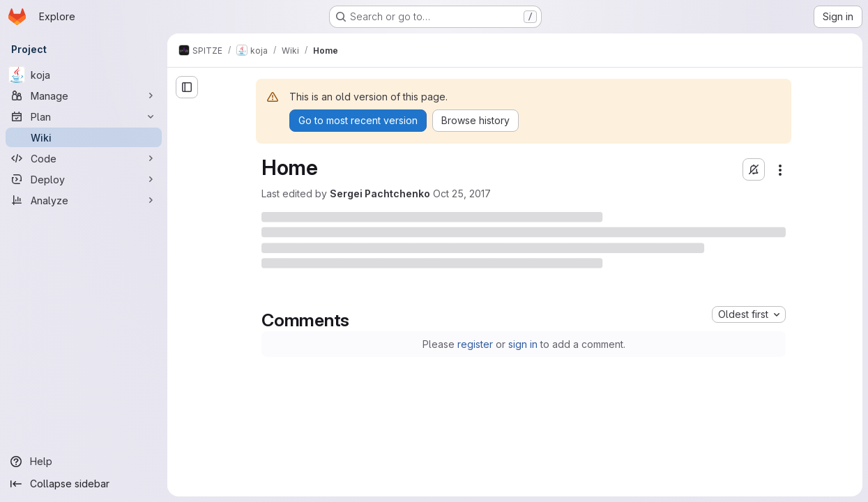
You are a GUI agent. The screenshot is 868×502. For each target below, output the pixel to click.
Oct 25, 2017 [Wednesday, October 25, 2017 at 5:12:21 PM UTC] (462, 193)
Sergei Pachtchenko (380, 193)
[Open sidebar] (187, 87)
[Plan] (84, 116)
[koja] (84, 75)
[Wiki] (84, 137)
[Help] (84, 462)
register (475, 344)
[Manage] (84, 96)
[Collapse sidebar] (84, 484)
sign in (523, 344)
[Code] (84, 158)
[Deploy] (84, 179)
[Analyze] (84, 200)
